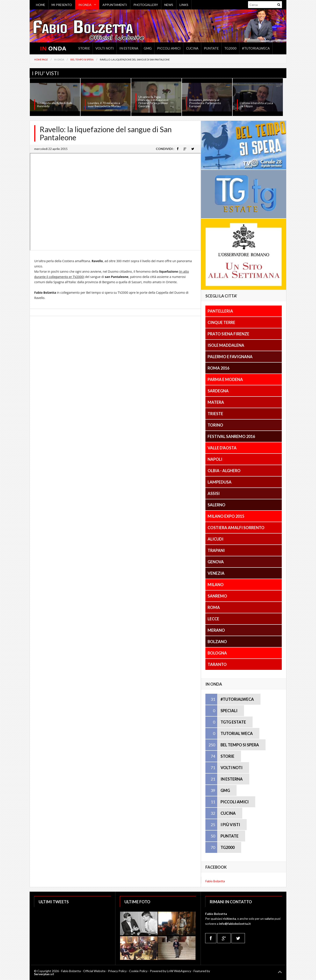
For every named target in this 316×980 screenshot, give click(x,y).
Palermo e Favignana (230, 357)
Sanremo (217, 596)
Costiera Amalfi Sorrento (236, 528)
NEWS (169, 5)
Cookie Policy (138, 971)
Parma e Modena (225, 379)
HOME (41, 5)
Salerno (216, 505)
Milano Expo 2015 (226, 516)
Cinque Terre (221, 322)
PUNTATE (230, 836)
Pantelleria (220, 311)
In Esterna (129, 48)
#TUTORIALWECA (237, 699)
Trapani (216, 550)
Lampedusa (220, 482)
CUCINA (228, 813)
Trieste (215, 414)
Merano (216, 630)
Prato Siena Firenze (228, 334)
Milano (216, 585)
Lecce (213, 619)
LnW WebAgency (179, 971)
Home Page (41, 60)
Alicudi (215, 539)
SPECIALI (229, 711)
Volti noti (105, 48)
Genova (216, 562)
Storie (84, 48)
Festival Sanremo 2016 (231, 436)
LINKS (184, 5)
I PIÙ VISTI (230, 825)
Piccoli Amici (169, 48)
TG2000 (230, 48)
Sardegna (218, 391)
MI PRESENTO (62, 5)
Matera (216, 402)
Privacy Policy (117, 971)
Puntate (211, 48)
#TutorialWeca (256, 48)
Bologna (217, 653)
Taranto (217, 664)
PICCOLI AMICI (235, 802)
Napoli (215, 459)
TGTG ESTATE (233, 722)
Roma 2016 (218, 368)
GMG (148, 48)
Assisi (214, 493)
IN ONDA (85, 5)
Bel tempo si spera (82, 60)
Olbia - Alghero (224, 471)
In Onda (59, 60)
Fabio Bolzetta (215, 881)
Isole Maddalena (226, 345)
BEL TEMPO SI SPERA (240, 745)
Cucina (192, 48)
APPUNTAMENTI (115, 5)
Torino (215, 425)
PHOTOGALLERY (146, 5)
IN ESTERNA (232, 779)
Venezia (216, 573)
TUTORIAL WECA (237, 733)
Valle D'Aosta (222, 448)
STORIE (227, 756)
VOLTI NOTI (232, 768)
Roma (214, 607)
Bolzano (217, 642)
